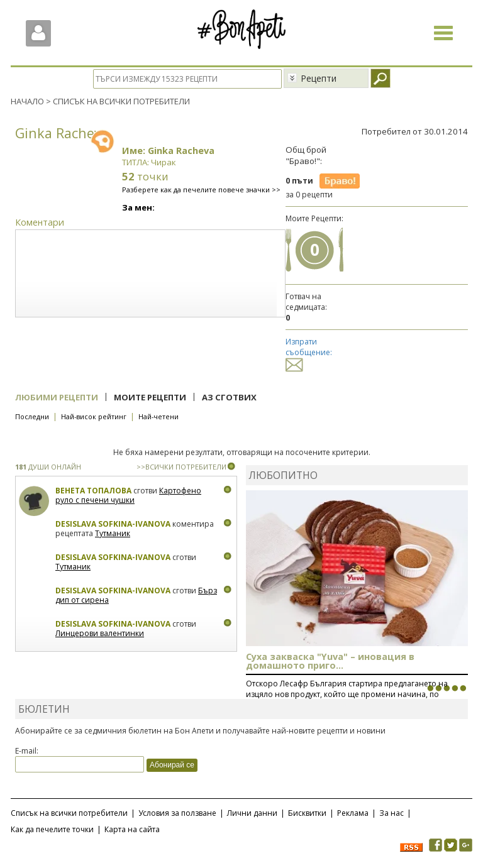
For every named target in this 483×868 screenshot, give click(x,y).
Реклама (353, 813)
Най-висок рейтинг (94, 416)
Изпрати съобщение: (309, 353)
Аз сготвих (229, 397)
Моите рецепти (150, 397)
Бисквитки (307, 813)
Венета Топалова (93, 491)
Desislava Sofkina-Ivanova (113, 524)
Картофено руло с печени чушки (128, 496)
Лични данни (252, 813)
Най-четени (158, 416)
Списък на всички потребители (69, 813)
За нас (391, 813)
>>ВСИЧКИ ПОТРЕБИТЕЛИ (181, 467)
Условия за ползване (177, 813)
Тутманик (113, 533)
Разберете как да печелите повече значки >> (201, 190)
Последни (32, 416)
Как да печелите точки (52, 829)
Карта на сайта (132, 829)
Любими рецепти (57, 397)
